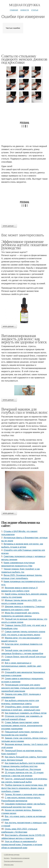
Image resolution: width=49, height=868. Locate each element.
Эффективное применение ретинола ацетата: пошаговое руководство (24, 245)
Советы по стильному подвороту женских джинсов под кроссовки (24, 59)
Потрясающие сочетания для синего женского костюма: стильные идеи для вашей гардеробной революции (23, 688)
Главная (14, 10)
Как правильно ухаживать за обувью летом (26, 713)
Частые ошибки (13, 28)
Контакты (7, 858)
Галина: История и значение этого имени (25, 794)
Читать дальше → (9, 226)
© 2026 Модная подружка (12, 855)
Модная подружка (24, 5)
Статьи (35, 10)
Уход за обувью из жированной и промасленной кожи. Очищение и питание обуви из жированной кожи (22, 845)
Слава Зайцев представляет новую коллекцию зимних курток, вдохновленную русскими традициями (22, 726)
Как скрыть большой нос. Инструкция (23, 769)
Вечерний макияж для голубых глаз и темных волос (24, 411)
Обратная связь (9, 865)
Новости (25, 10)
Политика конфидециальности (13, 861)
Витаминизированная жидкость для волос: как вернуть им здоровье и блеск (24, 339)
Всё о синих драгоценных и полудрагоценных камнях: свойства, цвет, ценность (21, 666)
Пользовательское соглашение (20, 858)
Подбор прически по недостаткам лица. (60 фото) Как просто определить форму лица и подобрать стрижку (24, 788)
